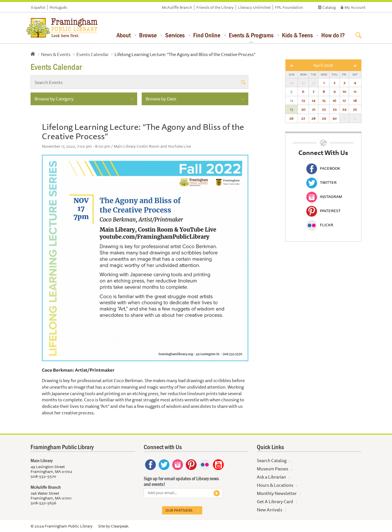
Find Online (207, 35)
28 (314, 118)
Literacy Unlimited (254, 7)
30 (334, 118)
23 (335, 109)
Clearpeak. (120, 526)
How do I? (333, 35)
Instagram (324, 197)
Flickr (320, 225)
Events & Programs (251, 35)
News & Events (56, 54)
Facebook (323, 168)
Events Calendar (92, 54)
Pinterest (323, 211)
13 (303, 100)
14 (314, 100)
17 (344, 100)
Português (58, 7)
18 (355, 100)
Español (38, 7)
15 (324, 100)
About (124, 35)
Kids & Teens (297, 35)
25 (355, 109)
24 (344, 109)
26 (291, 118)
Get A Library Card (275, 501)
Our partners (179, 510)
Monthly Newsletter (277, 493)
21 (314, 109)
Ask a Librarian (271, 477)
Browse (148, 35)
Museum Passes (273, 469)
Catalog (329, 7)
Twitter (321, 182)
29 (324, 118)
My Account (355, 7)
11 (355, 91)
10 (344, 91)
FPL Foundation (289, 7)
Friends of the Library (215, 7)
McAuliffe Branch (177, 7)
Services (175, 35)
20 (303, 109)
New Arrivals (270, 510)
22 (324, 109)
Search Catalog (272, 460)
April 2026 (323, 65)
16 (334, 100)
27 (303, 118)
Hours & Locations (275, 485)
